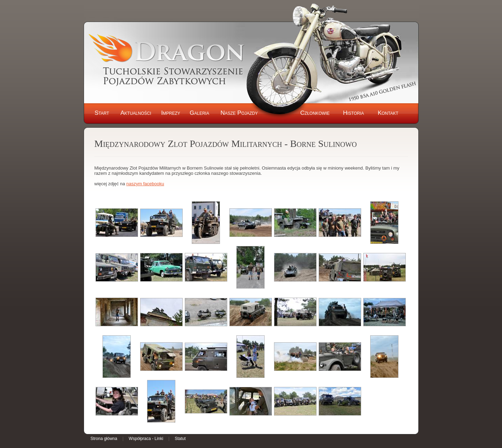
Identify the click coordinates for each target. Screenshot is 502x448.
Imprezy (171, 113)
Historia (353, 113)
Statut (180, 439)
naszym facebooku (145, 184)
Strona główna (104, 439)
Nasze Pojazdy (239, 113)
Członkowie (315, 113)
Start (102, 113)
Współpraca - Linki (146, 439)
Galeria (199, 113)
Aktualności (136, 113)
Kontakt (388, 113)
